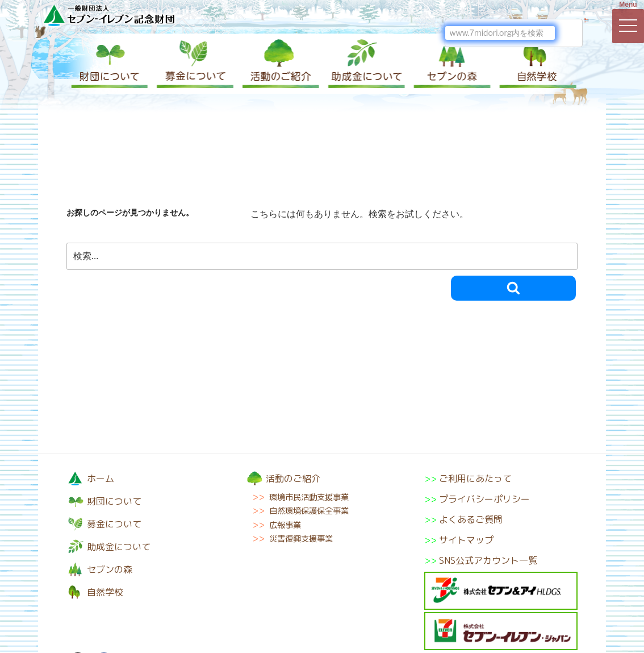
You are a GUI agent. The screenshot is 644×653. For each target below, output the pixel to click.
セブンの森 (450, 64)
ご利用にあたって (475, 479)
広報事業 (285, 525)
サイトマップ (466, 540)
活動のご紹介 (279, 64)
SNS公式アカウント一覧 (488, 560)
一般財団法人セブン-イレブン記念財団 (109, 15)
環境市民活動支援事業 (309, 497)
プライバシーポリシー (484, 499)
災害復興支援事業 (301, 539)
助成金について (365, 64)
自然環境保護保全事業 (309, 511)
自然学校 (535, 64)
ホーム (101, 479)
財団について (109, 64)
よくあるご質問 (471, 519)
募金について (194, 64)
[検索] (500, 33)
